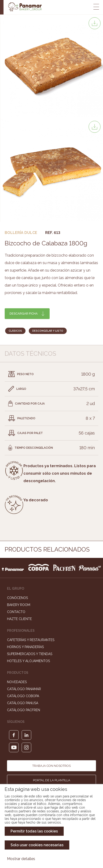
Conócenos (17, 598)
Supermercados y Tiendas (30, 654)
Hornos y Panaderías (25, 647)
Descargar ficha (24, 314)
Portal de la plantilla (52, 780)
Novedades (17, 682)
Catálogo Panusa (23, 703)
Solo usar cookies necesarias (37, 845)
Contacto (16, 612)
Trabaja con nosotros (51, 766)
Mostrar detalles (21, 859)
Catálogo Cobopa (23, 696)
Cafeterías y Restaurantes (31, 640)
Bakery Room (19, 605)
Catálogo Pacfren (24, 710)
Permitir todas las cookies (34, 831)
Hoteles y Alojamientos (28, 661)
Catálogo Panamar (24, 689)
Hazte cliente (19, 619)
